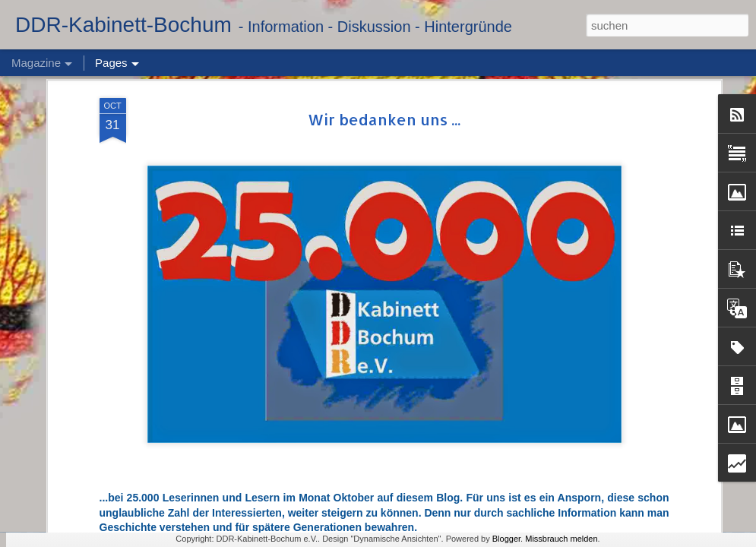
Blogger (506, 539)
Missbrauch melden (561, 539)
